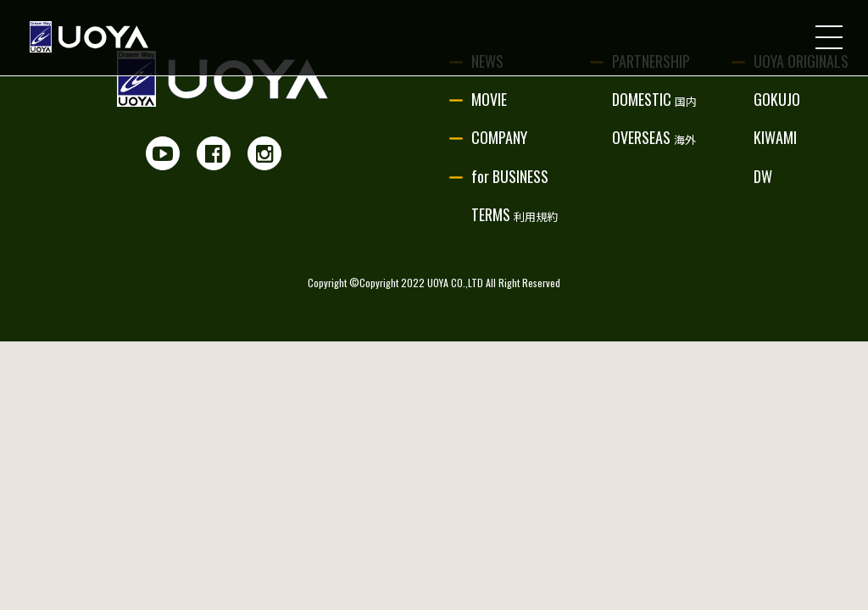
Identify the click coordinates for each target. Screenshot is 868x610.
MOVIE (489, 99)
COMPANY (499, 137)
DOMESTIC (654, 99)
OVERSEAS (654, 137)
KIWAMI (775, 137)
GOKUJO (777, 99)
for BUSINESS (510, 176)
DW (763, 176)
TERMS (515, 214)
